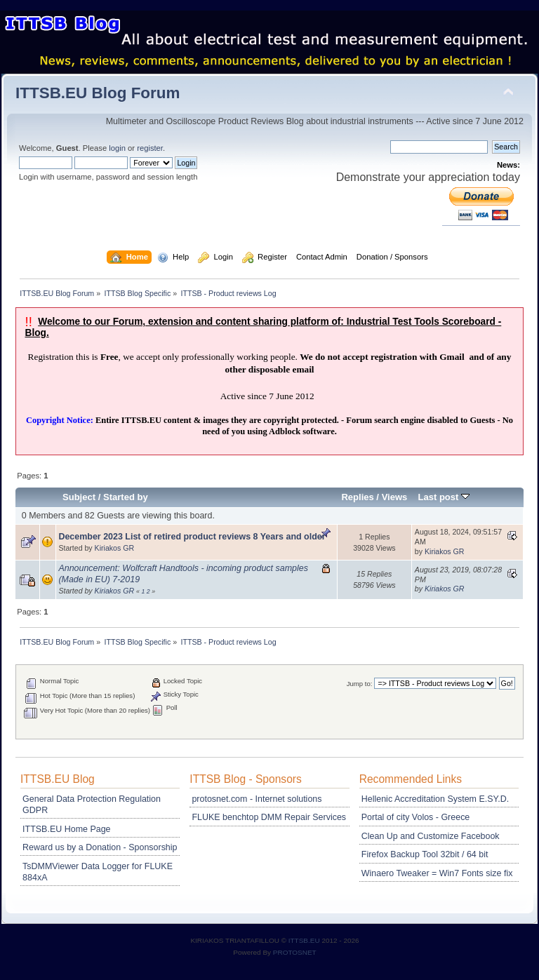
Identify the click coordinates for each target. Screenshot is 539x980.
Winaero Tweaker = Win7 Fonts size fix (437, 873)
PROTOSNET (295, 952)
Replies (357, 497)
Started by (126, 497)
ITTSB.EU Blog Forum (98, 93)
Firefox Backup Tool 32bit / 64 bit (425, 854)
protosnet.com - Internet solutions (257, 799)
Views (395, 497)
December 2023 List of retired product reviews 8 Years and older (192, 537)
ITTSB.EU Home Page (66, 829)
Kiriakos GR (115, 548)
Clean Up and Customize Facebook (431, 836)
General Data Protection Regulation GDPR (92, 805)
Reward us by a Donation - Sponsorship (100, 847)
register (150, 148)
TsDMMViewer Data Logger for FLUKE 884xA (98, 872)
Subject (79, 497)
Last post (444, 497)
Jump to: (360, 684)
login (117, 148)
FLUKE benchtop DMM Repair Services (269, 817)
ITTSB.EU (305, 940)
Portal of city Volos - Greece (416, 817)
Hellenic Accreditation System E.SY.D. (435, 799)
